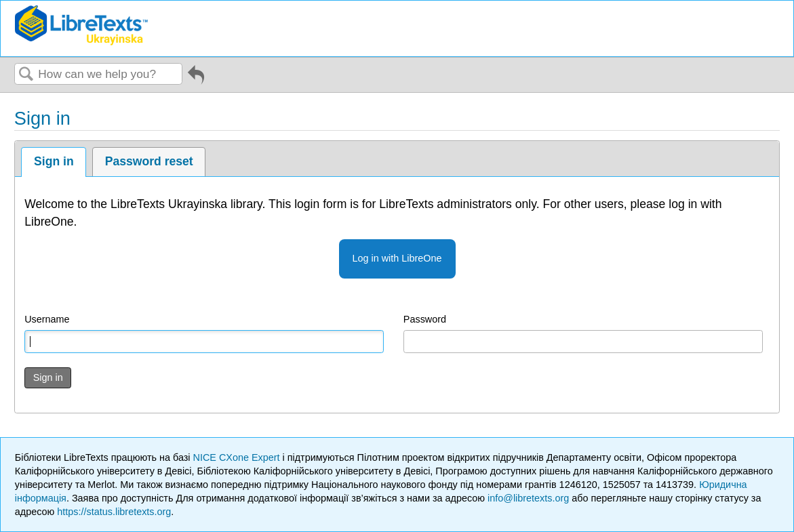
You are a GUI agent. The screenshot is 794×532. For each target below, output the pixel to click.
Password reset (149, 161)
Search (26, 75)
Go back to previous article (196, 77)
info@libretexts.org (528, 498)
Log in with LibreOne (397, 258)
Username (47, 319)
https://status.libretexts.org (114, 512)
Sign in (54, 161)
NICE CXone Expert (238, 457)
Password (425, 319)
